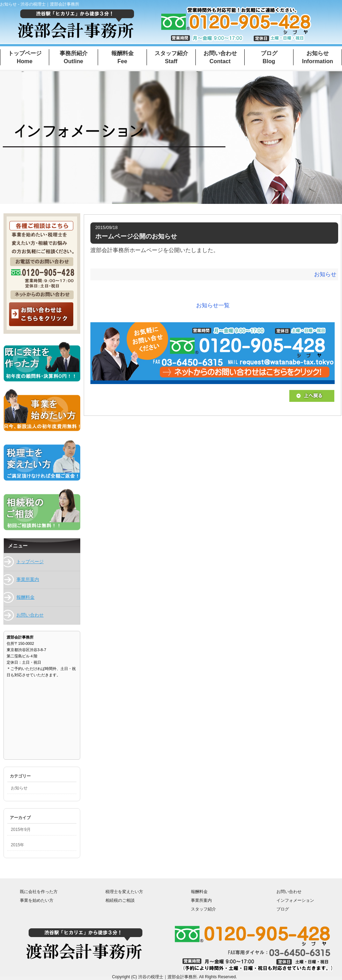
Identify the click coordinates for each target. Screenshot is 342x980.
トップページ (30, 562)
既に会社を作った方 (39, 891)
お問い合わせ (30, 615)
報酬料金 (25, 597)
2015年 (17, 845)
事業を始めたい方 (37, 900)
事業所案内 (28, 579)
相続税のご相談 (120, 900)
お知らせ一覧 (213, 305)
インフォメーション (295, 900)
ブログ (283, 909)
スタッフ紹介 (203, 909)
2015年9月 (21, 830)
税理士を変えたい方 (124, 891)
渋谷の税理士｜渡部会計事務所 (168, 977)
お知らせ (325, 274)
